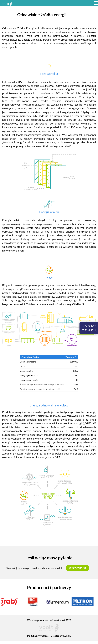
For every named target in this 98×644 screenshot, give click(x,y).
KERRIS (67, 636)
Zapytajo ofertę (89, 328)
